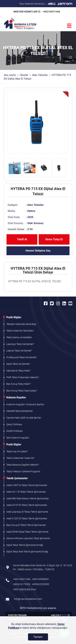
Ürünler (24, 75)
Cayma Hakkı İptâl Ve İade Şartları (24, 418)
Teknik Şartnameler (17, 478)
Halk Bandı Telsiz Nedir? (18, 371)
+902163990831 (40, 579)
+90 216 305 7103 (60, 615)
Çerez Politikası (14, 424)
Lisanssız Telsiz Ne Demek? (20, 344)
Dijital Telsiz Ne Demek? (18, 364)
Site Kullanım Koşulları (18, 438)
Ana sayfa (10, 75)
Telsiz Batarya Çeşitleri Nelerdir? (23, 465)
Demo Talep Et (54, 239)
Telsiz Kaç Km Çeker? (17, 451)
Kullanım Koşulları (16, 397)
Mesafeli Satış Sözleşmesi (19, 411)
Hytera (31, 211)
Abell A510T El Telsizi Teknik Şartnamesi (27, 505)
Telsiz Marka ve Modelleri (19, 337)
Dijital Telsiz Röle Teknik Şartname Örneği (27, 552)
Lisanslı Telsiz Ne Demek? (19, 351)
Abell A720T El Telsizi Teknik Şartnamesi (27, 518)
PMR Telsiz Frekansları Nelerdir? (23, 377)
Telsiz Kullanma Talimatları (20, 331)
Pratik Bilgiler (14, 317)
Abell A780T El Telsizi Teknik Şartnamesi (27, 485)
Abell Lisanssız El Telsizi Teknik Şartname (27, 512)
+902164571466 (51, 12)
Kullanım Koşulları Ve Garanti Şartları (25, 404)
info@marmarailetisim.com (27, 599)
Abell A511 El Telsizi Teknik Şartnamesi (26, 492)
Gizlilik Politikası (14, 431)
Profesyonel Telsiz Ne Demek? (21, 357)
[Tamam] (38, 637)
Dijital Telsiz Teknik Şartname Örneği (25, 545)
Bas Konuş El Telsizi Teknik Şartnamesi (26, 525)
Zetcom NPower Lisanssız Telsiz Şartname (28, 538)
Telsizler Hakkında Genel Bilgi (21, 324)
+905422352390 (40, 584)
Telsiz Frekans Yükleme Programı (23, 471)
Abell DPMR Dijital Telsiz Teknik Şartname (27, 532)
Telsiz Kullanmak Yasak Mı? (20, 458)
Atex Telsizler (40, 75)
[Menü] (69, 26)
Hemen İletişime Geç (38, 251)
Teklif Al (22, 239)
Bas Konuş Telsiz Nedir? (18, 384)
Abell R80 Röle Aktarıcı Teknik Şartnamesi (27, 498)
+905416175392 (22, 584)
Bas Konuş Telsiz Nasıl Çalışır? (22, 391)
